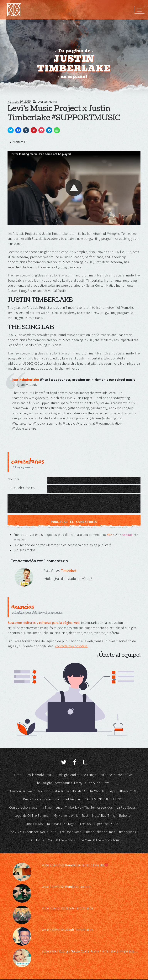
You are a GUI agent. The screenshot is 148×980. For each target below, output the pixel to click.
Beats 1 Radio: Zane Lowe (41, 799)
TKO (29, 840)
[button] (74, 188)
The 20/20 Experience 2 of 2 (99, 824)
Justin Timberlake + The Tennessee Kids (84, 807)
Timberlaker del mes (100, 832)
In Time (46, 807)
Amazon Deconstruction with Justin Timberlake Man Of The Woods (57, 791)
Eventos (43, 102)
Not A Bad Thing (104, 816)
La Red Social (126, 807)
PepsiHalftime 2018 (122, 791)
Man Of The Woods (61, 840)
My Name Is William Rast (71, 816)
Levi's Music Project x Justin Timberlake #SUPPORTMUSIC (64, 113)
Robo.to (125, 816)
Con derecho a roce (23, 807)
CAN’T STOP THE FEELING (103, 799)
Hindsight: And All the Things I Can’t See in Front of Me (94, 775)
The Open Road (71, 832)
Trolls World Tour (39, 775)
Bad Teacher (72, 799)
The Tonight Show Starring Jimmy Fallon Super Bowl (72, 783)
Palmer (17, 775)
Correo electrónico (21, 488)
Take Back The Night (61, 824)
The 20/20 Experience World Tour (32, 832)
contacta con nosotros (71, 646)
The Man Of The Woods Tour (99, 840)
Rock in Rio (35, 824)
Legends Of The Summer (32, 816)
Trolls (40, 840)
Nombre (13, 479)
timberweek (128, 832)
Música (53, 102)
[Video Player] (74, 188)
